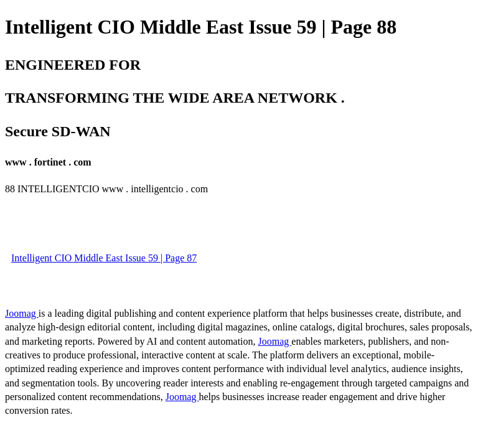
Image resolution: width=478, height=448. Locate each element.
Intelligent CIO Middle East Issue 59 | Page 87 (104, 258)
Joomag (22, 313)
